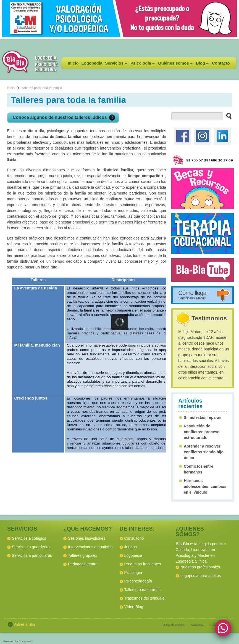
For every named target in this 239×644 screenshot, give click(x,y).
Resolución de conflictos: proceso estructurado (202, 432)
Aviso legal (198, 625)
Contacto (221, 63)
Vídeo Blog (134, 607)
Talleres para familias (143, 590)
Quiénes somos (175, 65)
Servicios (115, 65)
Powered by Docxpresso (18, 641)
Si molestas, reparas (203, 417)
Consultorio (134, 538)
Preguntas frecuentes (143, 564)
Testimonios (209, 318)
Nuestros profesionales (200, 567)
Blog (202, 65)
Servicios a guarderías (31, 547)
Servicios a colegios (29, 538)
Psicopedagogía (138, 581)
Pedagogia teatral (83, 564)
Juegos (131, 547)
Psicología (142, 65)
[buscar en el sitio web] (227, 116)
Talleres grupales (83, 555)
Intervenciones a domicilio (90, 547)
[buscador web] (197, 116)
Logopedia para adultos (201, 576)
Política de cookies (173, 625)
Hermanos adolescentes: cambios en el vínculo (205, 486)
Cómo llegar (193, 295)
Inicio (73, 63)
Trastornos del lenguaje (145, 598)
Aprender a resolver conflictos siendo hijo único (204, 452)
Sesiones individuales (87, 538)
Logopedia (92, 63)
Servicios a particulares (32, 555)
